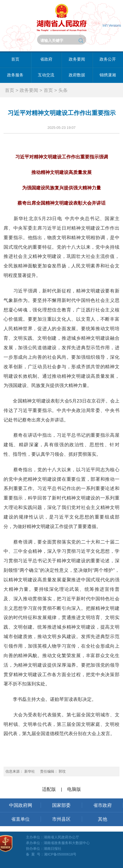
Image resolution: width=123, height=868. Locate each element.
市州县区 (61, 819)
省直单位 (20, 819)
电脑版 (74, 789)
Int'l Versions (112, 26)
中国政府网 (21, 805)
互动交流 (46, 75)
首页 (15, 59)
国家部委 (61, 805)
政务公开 (108, 59)
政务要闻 (77, 59)
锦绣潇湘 (108, 75)
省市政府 (103, 805)
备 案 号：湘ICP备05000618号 (51, 854)
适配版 (49, 789)
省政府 (46, 59)
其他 (103, 819)
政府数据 (77, 75)
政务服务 (15, 75)
